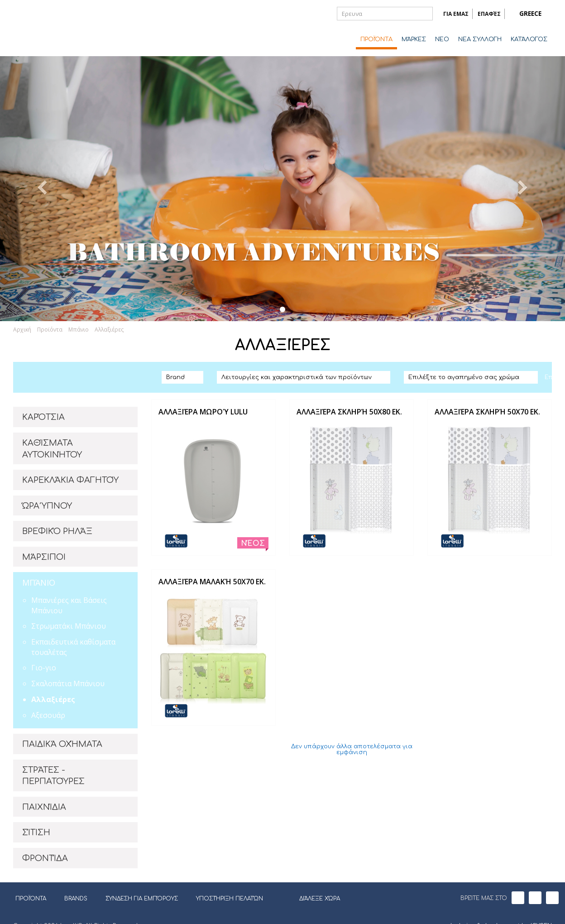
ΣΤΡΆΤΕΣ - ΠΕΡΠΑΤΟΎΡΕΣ (53, 776)
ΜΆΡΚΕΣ (414, 39)
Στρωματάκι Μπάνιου (69, 626)
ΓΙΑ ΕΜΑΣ (456, 14)
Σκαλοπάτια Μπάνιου (68, 683)
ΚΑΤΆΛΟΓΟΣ (529, 39)
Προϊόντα (50, 330)
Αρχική (22, 330)
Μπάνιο (79, 330)
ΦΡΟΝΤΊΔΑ (45, 858)
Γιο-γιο (44, 668)
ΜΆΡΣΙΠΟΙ (44, 557)
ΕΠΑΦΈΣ (489, 14)
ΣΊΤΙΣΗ (36, 833)
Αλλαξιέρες (109, 330)
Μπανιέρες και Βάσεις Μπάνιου (69, 605)
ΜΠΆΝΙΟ (39, 582)
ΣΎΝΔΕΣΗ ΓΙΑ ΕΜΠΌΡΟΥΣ (142, 899)
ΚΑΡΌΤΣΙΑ (43, 417)
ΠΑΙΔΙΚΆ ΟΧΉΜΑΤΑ (62, 744)
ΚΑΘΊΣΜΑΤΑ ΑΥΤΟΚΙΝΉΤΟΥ (52, 449)
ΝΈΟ (442, 39)
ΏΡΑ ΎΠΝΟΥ (47, 506)
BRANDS (79, 899)
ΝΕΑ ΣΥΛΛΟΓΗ (480, 39)
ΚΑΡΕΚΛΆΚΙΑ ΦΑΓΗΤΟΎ (70, 480)
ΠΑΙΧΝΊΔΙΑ (44, 807)
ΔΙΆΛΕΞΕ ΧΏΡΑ (314, 898)
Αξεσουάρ (48, 715)
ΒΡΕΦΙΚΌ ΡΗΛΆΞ (57, 531)
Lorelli (49, 28)
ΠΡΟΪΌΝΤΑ (376, 39)
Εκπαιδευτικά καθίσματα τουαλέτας (73, 647)
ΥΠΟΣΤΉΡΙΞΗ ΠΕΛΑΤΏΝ (230, 899)
